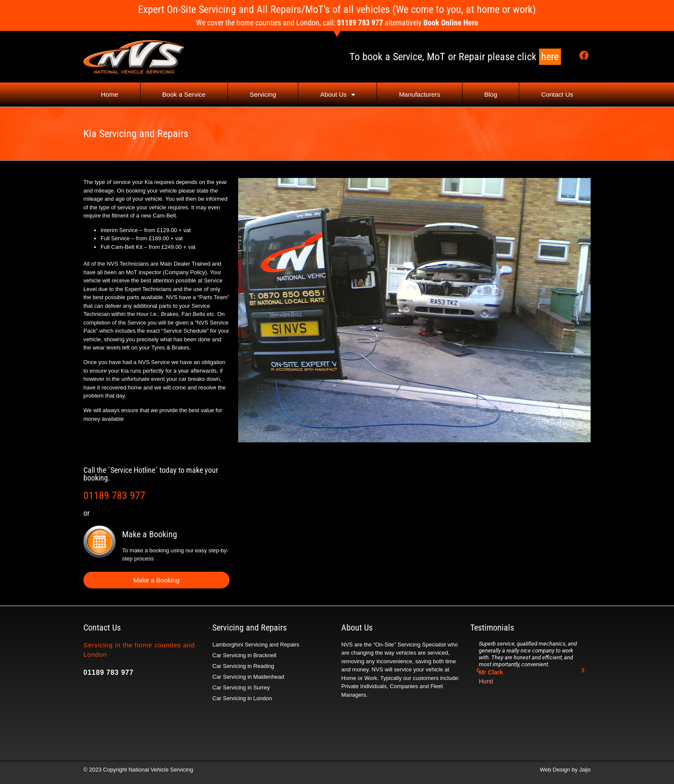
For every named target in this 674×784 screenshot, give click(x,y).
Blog (491, 94)
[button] (478, 670)
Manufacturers (420, 94)
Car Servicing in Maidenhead (248, 677)
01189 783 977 (114, 496)
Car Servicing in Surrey (241, 688)
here (550, 57)
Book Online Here (451, 23)
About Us (338, 95)
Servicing (263, 94)
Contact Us (557, 94)
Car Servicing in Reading (243, 666)
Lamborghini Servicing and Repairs (256, 645)
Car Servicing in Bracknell (244, 655)
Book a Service (184, 94)
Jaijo (585, 770)
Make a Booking (150, 534)
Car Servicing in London (242, 698)
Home (110, 94)
